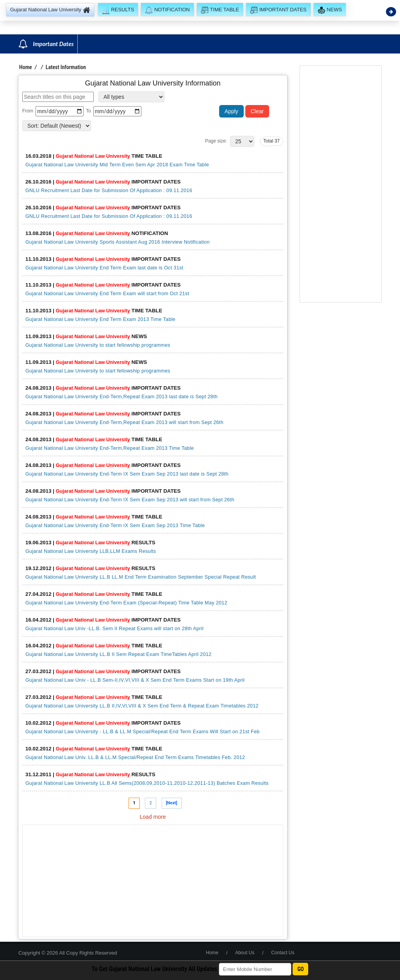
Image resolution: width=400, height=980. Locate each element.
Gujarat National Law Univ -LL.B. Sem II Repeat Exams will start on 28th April (114, 629)
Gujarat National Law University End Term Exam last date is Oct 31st (104, 268)
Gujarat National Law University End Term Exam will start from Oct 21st (107, 294)
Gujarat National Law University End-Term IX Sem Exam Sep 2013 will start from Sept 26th (130, 500)
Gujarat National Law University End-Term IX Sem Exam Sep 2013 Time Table (115, 526)
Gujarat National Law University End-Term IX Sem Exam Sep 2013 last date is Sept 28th (127, 474)
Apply (231, 111)
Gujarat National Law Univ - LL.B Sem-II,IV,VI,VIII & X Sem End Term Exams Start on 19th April (135, 680)
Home (26, 67)
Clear (257, 111)
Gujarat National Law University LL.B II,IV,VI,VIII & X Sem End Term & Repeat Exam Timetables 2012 (142, 706)
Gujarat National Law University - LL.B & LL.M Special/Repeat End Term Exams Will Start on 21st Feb (143, 732)
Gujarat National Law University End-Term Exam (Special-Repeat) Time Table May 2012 (126, 603)
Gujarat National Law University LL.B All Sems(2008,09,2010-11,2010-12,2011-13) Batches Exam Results (147, 783)
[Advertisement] (153, 881)
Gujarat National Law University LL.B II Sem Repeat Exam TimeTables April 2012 (118, 654)
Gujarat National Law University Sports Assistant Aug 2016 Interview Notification (118, 242)
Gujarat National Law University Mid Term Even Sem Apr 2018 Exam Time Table (117, 165)
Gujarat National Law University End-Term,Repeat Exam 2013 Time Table (110, 448)
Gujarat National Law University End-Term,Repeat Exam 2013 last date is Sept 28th (121, 397)
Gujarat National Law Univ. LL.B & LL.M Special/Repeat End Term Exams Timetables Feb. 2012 (135, 757)
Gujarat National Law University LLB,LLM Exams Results (91, 551)
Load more (153, 817)
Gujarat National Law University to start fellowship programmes (98, 345)
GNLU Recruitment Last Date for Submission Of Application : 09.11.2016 (109, 191)
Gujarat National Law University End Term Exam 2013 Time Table (100, 319)
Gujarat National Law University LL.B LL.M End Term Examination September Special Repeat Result (141, 577)
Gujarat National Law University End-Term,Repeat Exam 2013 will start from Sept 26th (124, 422)
